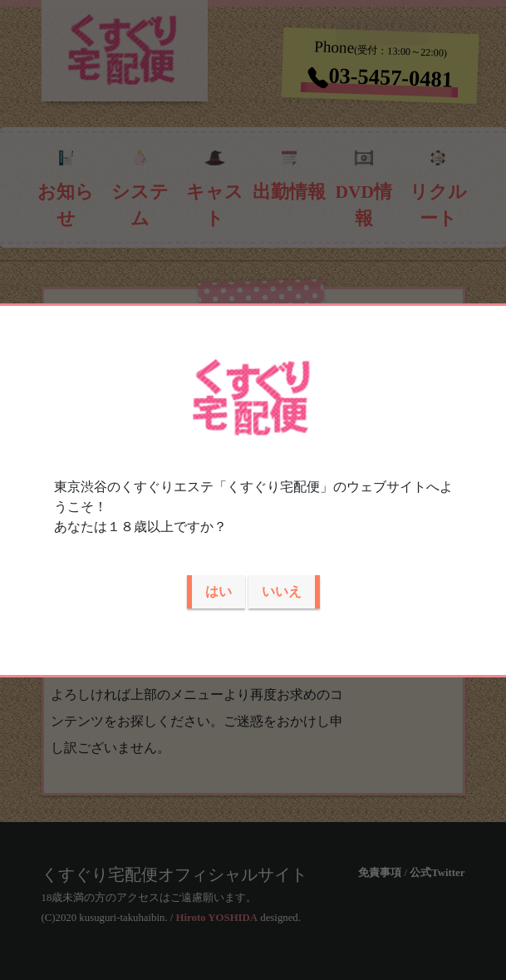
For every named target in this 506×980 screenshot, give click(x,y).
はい (219, 591)
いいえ (282, 591)
